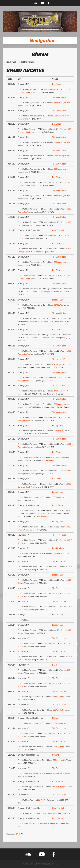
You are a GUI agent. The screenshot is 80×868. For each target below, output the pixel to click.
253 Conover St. (59, 760)
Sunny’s (56, 755)
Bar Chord (57, 84)
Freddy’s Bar (58, 300)
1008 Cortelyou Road (46, 338)
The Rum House (59, 535)
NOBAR (56, 718)
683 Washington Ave (62, 103)
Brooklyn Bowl (58, 548)
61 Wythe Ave (58, 553)
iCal (22, 834)
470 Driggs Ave (60, 364)
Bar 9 (55, 665)
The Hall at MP (59, 359)
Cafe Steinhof (58, 230)
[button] (40, 41)
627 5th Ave (59, 305)
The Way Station (59, 97)
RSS (17, 834)
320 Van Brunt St (43, 514)
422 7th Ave (42, 813)
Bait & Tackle (58, 505)
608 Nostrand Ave (60, 723)
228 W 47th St (58, 697)
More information (42, 434)
